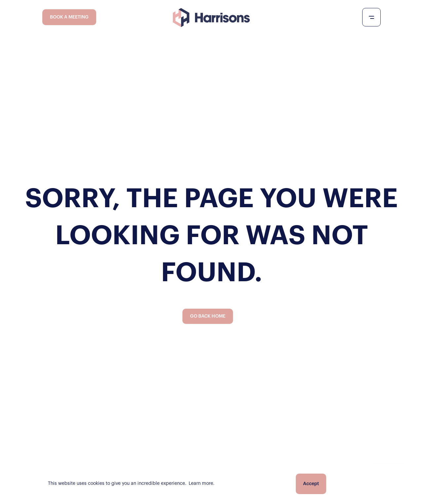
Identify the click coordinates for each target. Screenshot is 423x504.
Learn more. (202, 484)
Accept (311, 484)
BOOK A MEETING (69, 17)
